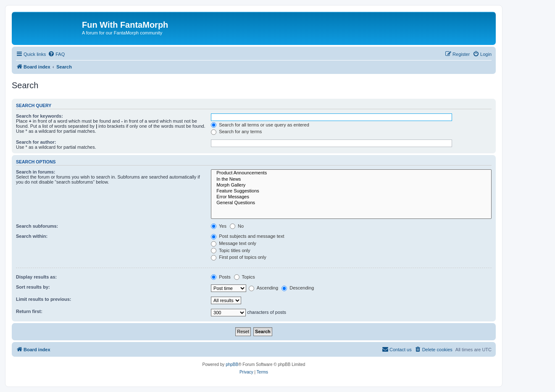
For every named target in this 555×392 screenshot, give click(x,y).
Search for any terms (236, 132)
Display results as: (36, 277)
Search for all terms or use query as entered (260, 125)
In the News (351, 179)
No (237, 226)
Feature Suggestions (351, 191)
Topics (245, 277)
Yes (219, 226)
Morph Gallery (351, 185)
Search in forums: (36, 172)
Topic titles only (230, 250)
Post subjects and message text (247, 236)
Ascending (263, 288)
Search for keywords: (39, 116)
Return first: (29, 311)
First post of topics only (239, 257)
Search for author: (36, 142)
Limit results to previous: (43, 299)
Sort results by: (33, 287)
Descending (298, 288)
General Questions (351, 203)
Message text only (234, 243)
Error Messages (351, 197)
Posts (221, 277)
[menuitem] (56, 54)
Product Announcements (351, 173)
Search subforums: (37, 226)
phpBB (232, 364)
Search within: (32, 236)
